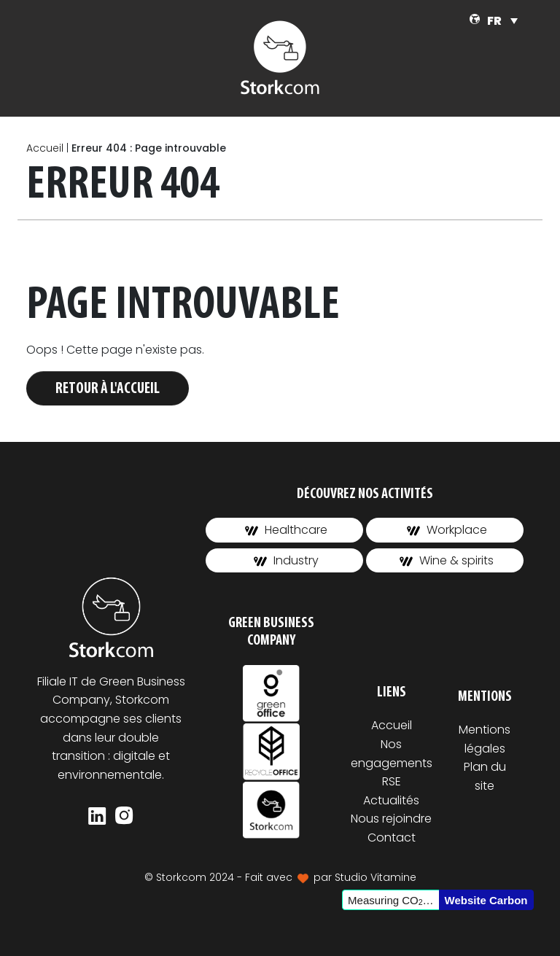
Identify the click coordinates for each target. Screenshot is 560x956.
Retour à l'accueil (108, 389)
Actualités (391, 800)
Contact (392, 838)
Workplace (447, 530)
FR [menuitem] (494, 21)
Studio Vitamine (376, 877)
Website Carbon (486, 900)
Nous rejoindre (391, 819)
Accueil (45, 148)
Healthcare (286, 530)
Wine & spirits (447, 560)
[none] (502, 21)
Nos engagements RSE (392, 763)
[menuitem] (502, 21)
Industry (286, 560)
